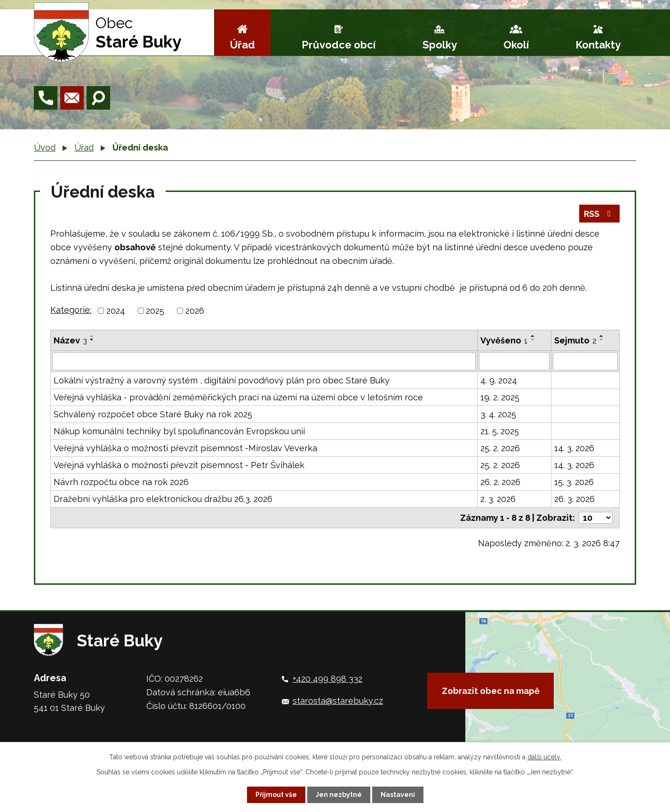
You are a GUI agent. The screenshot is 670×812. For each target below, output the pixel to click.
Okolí (516, 45)
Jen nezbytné (339, 795)
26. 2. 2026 (500, 482)
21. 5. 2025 (500, 431)
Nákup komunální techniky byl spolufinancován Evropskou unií (179, 431)
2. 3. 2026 (498, 499)
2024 (116, 311)
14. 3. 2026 (574, 448)
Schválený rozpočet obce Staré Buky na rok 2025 (153, 414)
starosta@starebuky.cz (338, 701)
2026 (195, 311)
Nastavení (398, 795)
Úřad (243, 45)
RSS (599, 214)
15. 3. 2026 (574, 482)
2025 (155, 311)
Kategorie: (71, 310)
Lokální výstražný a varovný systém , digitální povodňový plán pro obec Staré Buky (222, 380)
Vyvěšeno (504, 340)
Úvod (45, 147)
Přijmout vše (276, 795)
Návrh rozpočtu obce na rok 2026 (121, 482)
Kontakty (598, 45)
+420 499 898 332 (327, 679)
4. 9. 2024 (499, 380)
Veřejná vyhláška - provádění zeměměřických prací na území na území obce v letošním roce (238, 397)
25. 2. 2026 (500, 448)
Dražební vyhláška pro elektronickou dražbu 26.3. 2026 (163, 499)
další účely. (544, 757)
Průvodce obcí (339, 45)
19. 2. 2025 (500, 397)
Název (70, 340)
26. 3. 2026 (574, 499)
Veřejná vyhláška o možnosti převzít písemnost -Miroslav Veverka (185, 448)
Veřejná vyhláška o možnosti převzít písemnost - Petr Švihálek (179, 465)
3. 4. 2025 (498, 414)
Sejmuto (575, 340)
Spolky (440, 45)
